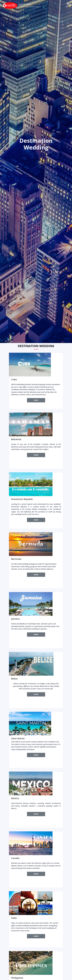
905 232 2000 (25, 4)
